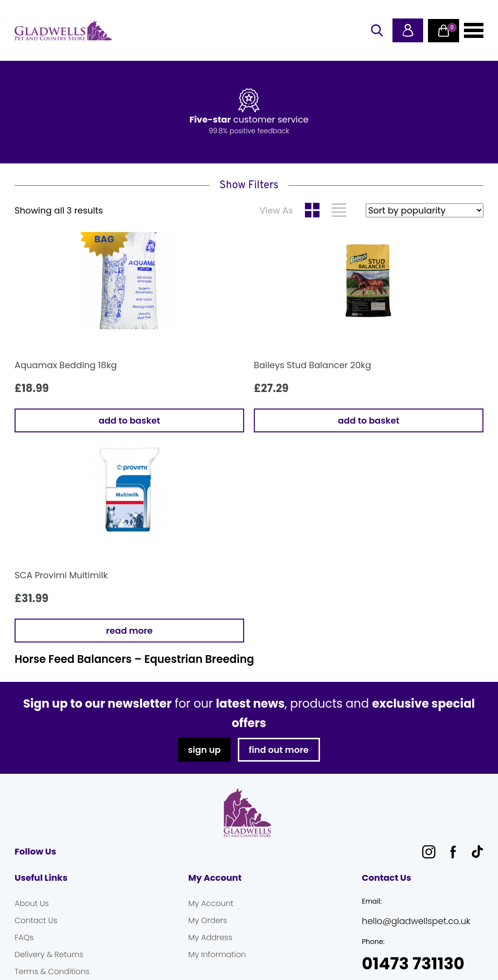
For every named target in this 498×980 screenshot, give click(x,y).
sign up (204, 750)
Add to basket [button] (129, 420)
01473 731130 (413, 964)
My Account (211, 903)
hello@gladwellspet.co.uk (416, 921)
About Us (32, 903)
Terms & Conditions (52, 971)
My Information (217, 954)
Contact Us (36, 920)
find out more (279, 750)
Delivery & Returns (49, 954)
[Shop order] (425, 210)
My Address (210, 937)
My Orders (208, 920)
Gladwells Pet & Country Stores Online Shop (63, 31)
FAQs (24, 937)
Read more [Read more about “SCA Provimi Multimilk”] (129, 631)
